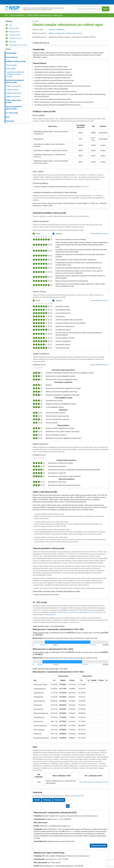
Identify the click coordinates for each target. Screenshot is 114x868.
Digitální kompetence (14, 93)
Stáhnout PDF (12, 28)
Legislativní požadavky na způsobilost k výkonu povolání (15, 74)
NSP (6, 15)
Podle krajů (47, 800)
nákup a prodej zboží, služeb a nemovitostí (65, 33)
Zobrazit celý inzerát (99, 846)
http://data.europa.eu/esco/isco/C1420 (93, 782)
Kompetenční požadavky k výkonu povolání (15, 81)
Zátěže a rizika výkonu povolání (13, 101)
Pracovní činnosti (12, 57)
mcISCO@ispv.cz (50, 615)
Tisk (9, 25)
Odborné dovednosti (14, 86)
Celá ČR (37, 800)
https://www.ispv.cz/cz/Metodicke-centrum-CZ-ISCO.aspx (83, 612)
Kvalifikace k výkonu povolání (16, 61)
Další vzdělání (11, 69)
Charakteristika (11, 53)
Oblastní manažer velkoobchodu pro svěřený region (45, 15)
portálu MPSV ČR (77, 796)
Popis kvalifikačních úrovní (99, 234)
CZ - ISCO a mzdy (12, 113)
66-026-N (84, 187)
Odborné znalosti (12, 90)
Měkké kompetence (13, 97)
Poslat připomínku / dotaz (16, 45)
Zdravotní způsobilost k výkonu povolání (14, 108)
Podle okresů (59, 800)
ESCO (8, 117)
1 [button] (68, 806)
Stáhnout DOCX (13, 32)
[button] (64, 806)
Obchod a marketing (17, 15)
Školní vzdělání (12, 65)
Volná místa (10, 121)
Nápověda (11, 42)
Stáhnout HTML (13, 35)
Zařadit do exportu (14, 38)
